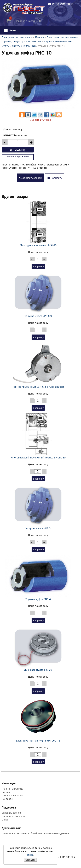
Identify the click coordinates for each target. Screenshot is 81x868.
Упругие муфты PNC (24, 46)
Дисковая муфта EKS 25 (38, 648)
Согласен (30, 860)
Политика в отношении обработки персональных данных (35, 833)
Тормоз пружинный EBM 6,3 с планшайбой (38, 365)
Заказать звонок (30, 178)
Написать (55, 178)
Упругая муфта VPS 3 (38, 507)
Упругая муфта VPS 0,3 (38, 295)
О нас (5, 819)
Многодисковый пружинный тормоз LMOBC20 (38, 436)
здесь (30, 855)
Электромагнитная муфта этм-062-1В (38, 719)
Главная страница (12, 789)
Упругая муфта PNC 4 (38, 578)
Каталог (40, 37)
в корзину (18, 149)
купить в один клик (18, 156)
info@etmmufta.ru (65, 4)
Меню (10, 30)
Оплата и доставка (13, 795)
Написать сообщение (14, 816)
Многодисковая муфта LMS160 (38, 224)
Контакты (7, 799)
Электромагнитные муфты (17, 37)
